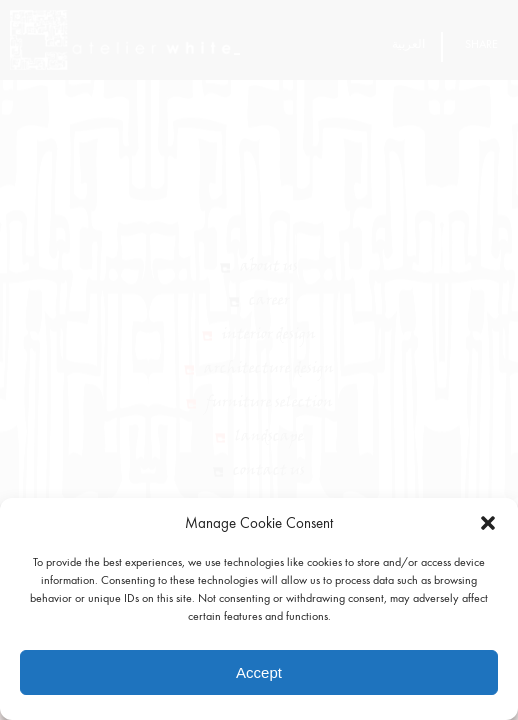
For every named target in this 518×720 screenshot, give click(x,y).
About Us (269, 292)
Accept (259, 672)
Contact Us (269, 496)
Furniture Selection (269, 428)
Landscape (269, 462)
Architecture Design (269, 394)
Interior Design (269, 360)
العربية (408, 44)
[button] (488, 523)
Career (269, 326)
